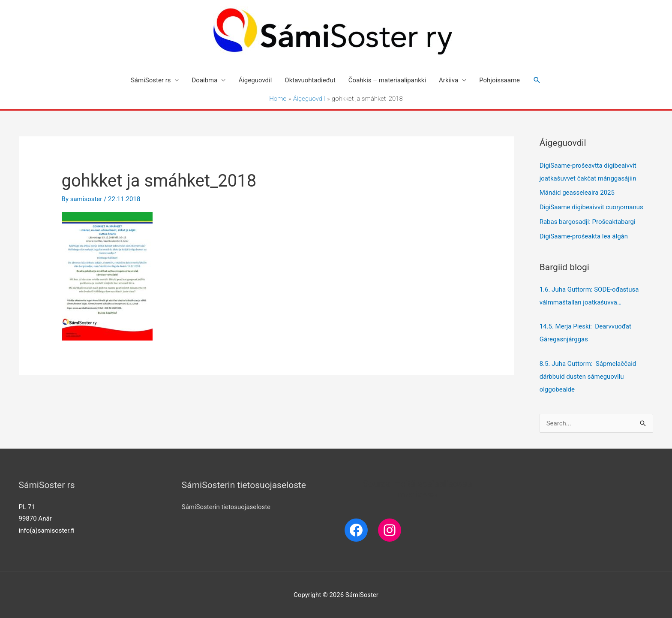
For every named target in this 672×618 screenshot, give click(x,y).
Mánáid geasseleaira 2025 (577, 193)
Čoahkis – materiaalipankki (387, 80)
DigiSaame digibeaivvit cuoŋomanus (591, 207)
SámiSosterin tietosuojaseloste (226, 507)
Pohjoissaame (499, 80)
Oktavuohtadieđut (310, 80)
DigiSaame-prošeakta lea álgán (584, 236)
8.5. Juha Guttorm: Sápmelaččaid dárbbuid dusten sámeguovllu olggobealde (588, 377)
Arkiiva (448, 80)
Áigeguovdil (255, 80)
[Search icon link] (537, 80)
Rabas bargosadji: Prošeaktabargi (588, 222)
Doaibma (204, 80)
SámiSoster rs (151, 80)
